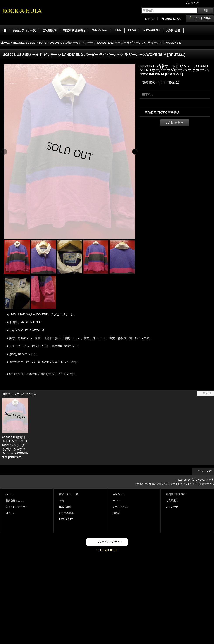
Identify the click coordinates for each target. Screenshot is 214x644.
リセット (207, 393)
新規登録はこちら (172, 19)
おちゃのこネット (203, 480)
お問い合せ (172, 507)
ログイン (150, 19)
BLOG (116, 501)
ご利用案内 (172, 501)
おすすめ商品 (66, 513)
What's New (119, 494)
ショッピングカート (16, 507)
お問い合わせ (175, 123)
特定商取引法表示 (176, 494)
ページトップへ (205, 471)
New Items (65, 507)
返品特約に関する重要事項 (162, 112)
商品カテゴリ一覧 (69, 494)
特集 (62, 501)
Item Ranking (66, 519)
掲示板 (116, 513)
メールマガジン (121, 507)
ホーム (9, 494)
